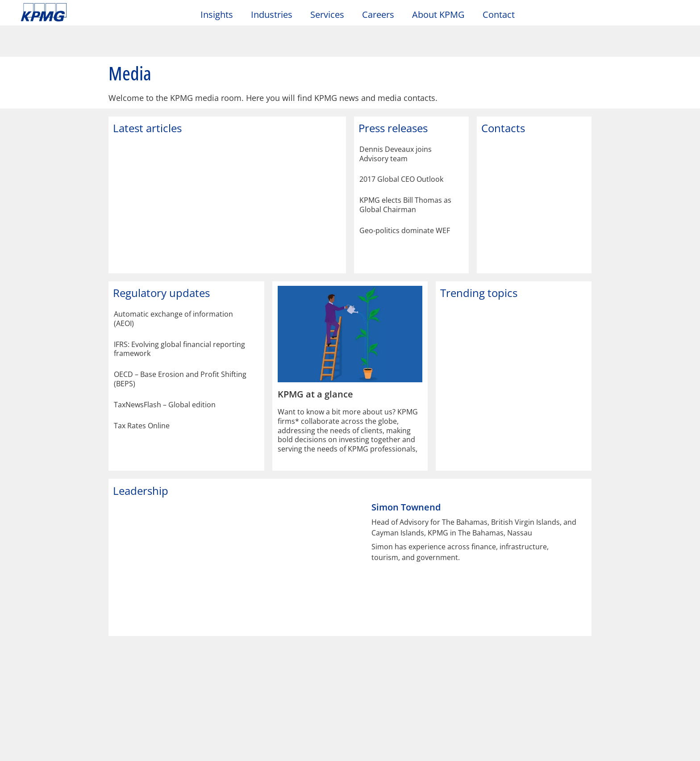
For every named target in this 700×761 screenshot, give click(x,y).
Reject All (541, 749)
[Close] (686, 748)
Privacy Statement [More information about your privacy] (106, 753)
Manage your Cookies (470, 749)
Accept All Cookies (607, 749)
